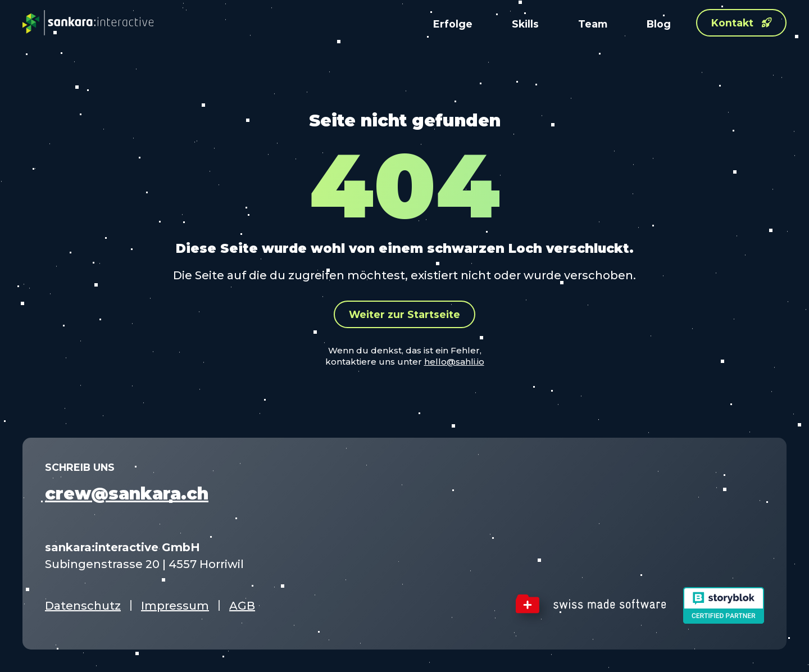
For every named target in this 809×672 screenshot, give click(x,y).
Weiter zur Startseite (404, 314)
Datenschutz (83, 606)
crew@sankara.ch (127, 494)
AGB (242, 606)
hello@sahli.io (454, 362)
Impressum (175, 606)
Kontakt (742, 23)
